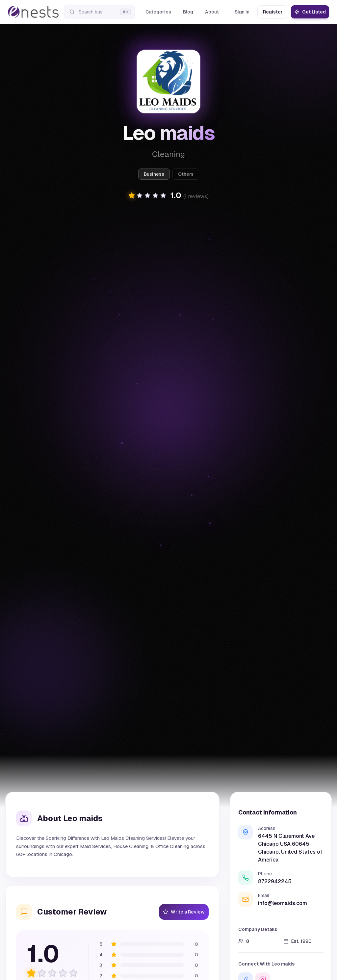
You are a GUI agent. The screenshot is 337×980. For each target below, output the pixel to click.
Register (273, 12)
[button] (168, 195)
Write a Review (184, 912)
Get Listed (310, 12)
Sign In (242, 12)
